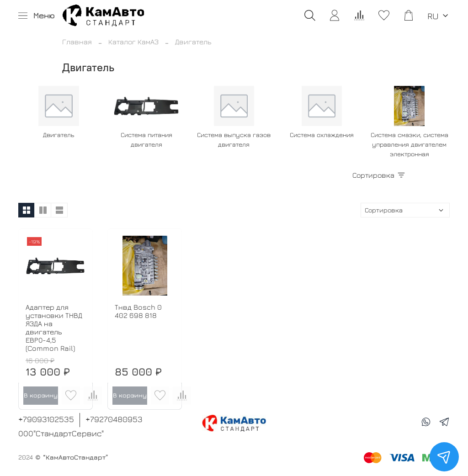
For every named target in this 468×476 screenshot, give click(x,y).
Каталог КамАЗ (133, 42)
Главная (77, 42)
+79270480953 (114, 419)
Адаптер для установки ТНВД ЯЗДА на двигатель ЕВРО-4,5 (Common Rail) (54, 328)
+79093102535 (46, 419)
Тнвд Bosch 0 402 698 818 (138, 311)
